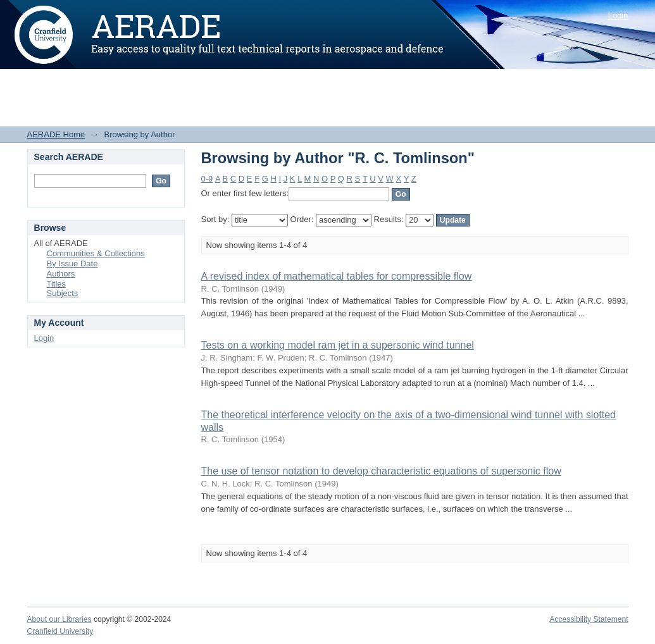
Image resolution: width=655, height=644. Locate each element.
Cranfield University (60, 631)
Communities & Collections (96, 253)
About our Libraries (59, 619)
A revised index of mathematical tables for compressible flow (337, 276)
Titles (57, 284)
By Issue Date (72, 263)
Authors (61, 274)
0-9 (207, 179)
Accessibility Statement (589, 619)
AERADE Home (56, 134)
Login (618, 15)
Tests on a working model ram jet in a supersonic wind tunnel (338, 345)
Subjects (63, 293)
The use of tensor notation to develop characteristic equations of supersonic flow (381, 471)
